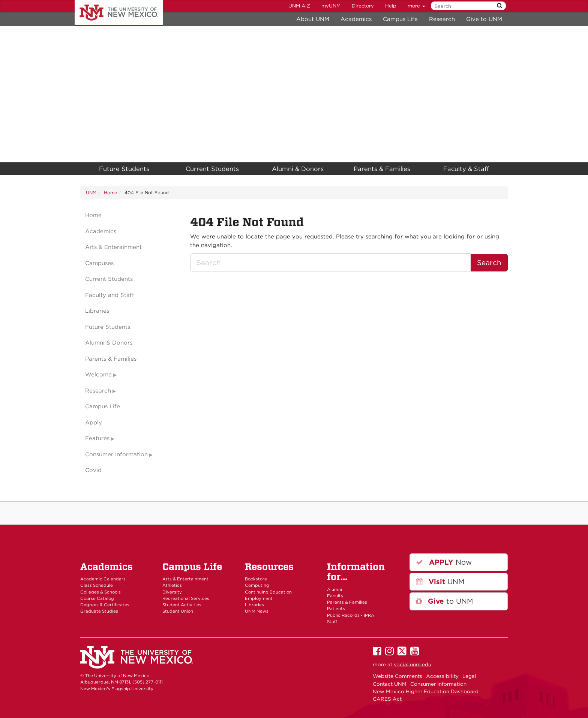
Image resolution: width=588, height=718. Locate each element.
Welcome (98, 375)
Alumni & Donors (298, 169)
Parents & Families (382, 169)
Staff (332, 622)
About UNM (313, 19)
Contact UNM (390, 684)
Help (391, 6)
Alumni (334, 589)
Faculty (335, 596)
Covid (93, 470)
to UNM (444, 601)
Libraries (97, 311)
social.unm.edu (412, 664)
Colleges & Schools (100, 592)
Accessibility (442, 676)
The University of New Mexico (119, 13)
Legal (469, 676)
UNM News (257, 611)
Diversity (172, 592)
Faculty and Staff (110, 295)
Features (97, 438)
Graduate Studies (99, 611)
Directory (363, 6)
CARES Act (387, 699)
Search (489, 263)
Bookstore (256, 579)
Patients (336, 609)
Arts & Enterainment (113, 247)
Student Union (178, 611)
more (416, 6)
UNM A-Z (299, 6)
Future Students (124, 169)
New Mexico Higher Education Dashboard (426, 691)
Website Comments (397, 676)
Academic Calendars (103, 579)
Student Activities (182, 605)
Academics (356, 19)
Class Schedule (97, 585)
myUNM (331, 6)
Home (110, 193)
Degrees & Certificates (105, 605)
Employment (259, 598)
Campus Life (400, 19)
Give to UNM (484, 19)
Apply (94, 423)
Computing (257, 585)
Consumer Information (116, 454)
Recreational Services (186, 598)
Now (444, 562)
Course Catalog (97, 598)
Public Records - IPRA (351, 615)
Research (442, 19)
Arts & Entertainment (185, 579)
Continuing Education (268, 592)
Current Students (212, 169)
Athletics (172, 585)
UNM (91, 193)
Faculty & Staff (466, 169)
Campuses (99, 263)
